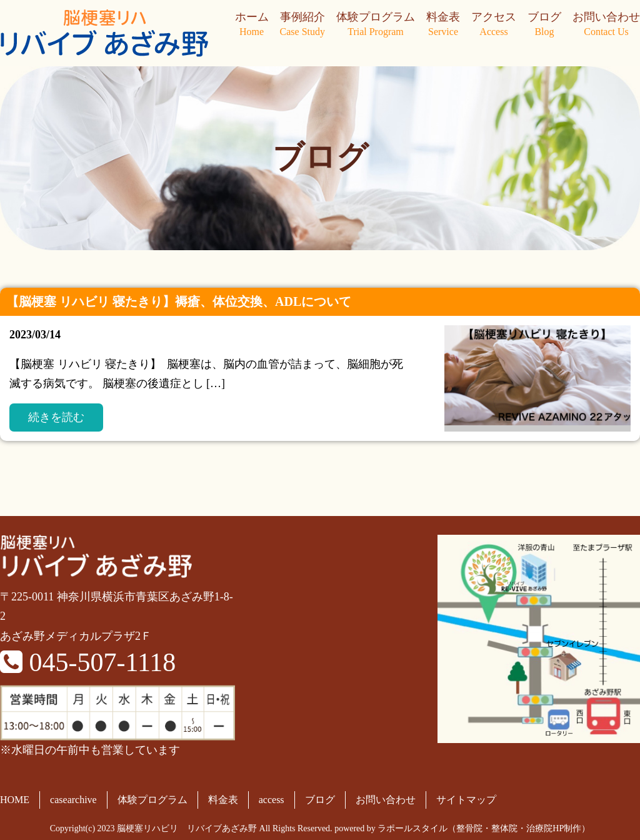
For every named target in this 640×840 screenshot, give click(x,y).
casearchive (73, 800)
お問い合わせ (606, 25)
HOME (15, 800)
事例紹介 (302, 25)
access (272, 800)
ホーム (252, 25)
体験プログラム (376, 25)
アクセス (494, 25)
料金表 (443, 25)
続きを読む (56, 417)
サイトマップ (466, 800)
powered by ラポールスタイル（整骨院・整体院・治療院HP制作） (462, 828)
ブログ (544, 25)
